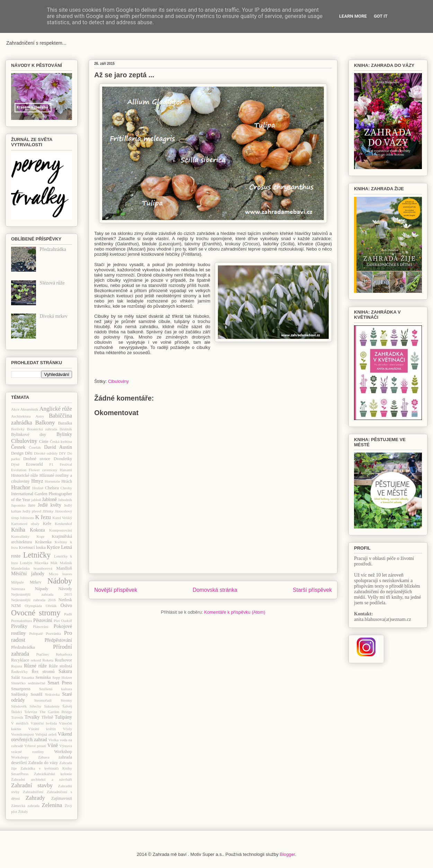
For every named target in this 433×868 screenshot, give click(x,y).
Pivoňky (19, 626)
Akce (15, 409)
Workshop (63, 752)
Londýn (26, 563)
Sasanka (28, 677)
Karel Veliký (62, 518)
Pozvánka (53, 633)
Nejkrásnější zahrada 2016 (33, 600)
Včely (67, 729)
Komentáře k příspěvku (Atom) (235, 612)
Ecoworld (34, 464)
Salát (15, 677)
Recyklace (20, 660)
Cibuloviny (118, 381)
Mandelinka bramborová (32, 568)
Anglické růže (56, 409)
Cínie (44, 441)
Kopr (41, 536)
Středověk (19, 706)
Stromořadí (43, 700)
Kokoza (37, 530)
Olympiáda (33, 606)
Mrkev (36, 582)
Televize (31, 712)
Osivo (66, 606)
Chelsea (52, 488)
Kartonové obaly (25, 524)
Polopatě (36, 633)
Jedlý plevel (32, 511)
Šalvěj (67, 706)
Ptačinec (43, 654)
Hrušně (38, 488)
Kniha (18, 530)
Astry (40, 416)
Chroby (66, 488)
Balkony (45, 423)
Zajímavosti (62, 798)
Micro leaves (60, 574)
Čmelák (35, 447)
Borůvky (18, 429)
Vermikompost (23, 734)
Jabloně (49, 499)
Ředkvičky (19, 672)
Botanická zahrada (42, 429)
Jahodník (65, 500)
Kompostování (61, 530)
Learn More (353, 16)
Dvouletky (63, 459)
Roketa (48, 660)
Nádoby (60, 581)
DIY (62, 453)
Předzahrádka (53, 249)
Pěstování (43, 620)
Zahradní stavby (32, 785)
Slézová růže (52, 283)
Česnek (18, 447)
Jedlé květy (50, 505)
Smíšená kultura (56, 689)
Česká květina (61, 441)
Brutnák (66, 429)
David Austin (58, 447)
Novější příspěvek (116, 590)
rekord (36, 660)
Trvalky (32, 717)
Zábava (44, 757)
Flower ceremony (43, 470)
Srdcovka (52, 694)
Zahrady (35, 798)
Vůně (53, 746)
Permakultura (21, 621)
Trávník (17, 717)
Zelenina (52, 805)
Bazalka (65, 423)
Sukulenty (52, 706)
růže (43, 666)
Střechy (35, 706)
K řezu (43, 517)
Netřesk (65, 600)
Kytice (53, 547)
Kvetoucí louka (32, 547)
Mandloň (64, 568)
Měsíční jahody (28, 574)
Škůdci (16, 712)
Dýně (15, 464)
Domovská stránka (215, 590)
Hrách (67, 481)
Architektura (21, 416)
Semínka (43, 677)
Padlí (68, 614)
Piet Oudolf (63, 621)
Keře (47, 524)
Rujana (17, 666)
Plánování (41, 626)
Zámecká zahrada (25, 806)
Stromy (66, 700)
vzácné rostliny (28, 752)
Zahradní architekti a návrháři (42, 779)
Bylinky (64, 434)
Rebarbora (64, 654)
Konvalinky (20, 536)
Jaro (32, 505)
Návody (65, 589)
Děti (29, 453)
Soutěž (36, 694)
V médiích (20, 723)
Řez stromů (43, 672)
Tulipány (63, 717)
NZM (16, 606)
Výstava (66, 746)
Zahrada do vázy (43, 763)
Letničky (37, 555)
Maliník (66, 563)
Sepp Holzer (62, 677)
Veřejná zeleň (46, 734)
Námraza (18, 589)
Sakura (65, 671)
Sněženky (20, 694)
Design (17, 453)
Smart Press (60, 683)
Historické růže (25, 475)
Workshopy (20, 757)
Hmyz (37, 481)
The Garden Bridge (56, 712)
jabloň (36, 500)
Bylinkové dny (29, 435)
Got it (381, 16)
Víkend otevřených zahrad (42, 737)
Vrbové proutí (35, 746)
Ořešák (51, 606)
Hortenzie (52, 481)
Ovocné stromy (36, 613)
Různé (30, 666)
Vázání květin (42, 729)
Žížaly (23, 812)
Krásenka (43, 542)
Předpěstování (58, 640)
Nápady (41, 589)
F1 (51, 464)
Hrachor (21, 487)
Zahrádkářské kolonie (53, 774)
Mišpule (17, 582)
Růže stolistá (60, 666)
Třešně (47, 717)
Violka (53, 740)
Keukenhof (63, 524)
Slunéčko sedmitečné (28, 683)
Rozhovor (63, 660)
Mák (54, 563)
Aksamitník (29, 409)
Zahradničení (33, 792)
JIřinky (48, 511)
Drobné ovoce (37, 459)
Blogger (288, 854)
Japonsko (18, 505)
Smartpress (21, 689)
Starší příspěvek (312, 590)
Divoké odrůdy (46, 453)
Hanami (66, 470)
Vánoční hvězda (44, 723)
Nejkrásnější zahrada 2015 (42, 594)
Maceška (41, 563)
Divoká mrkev (54, 316)
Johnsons (27, 518)
